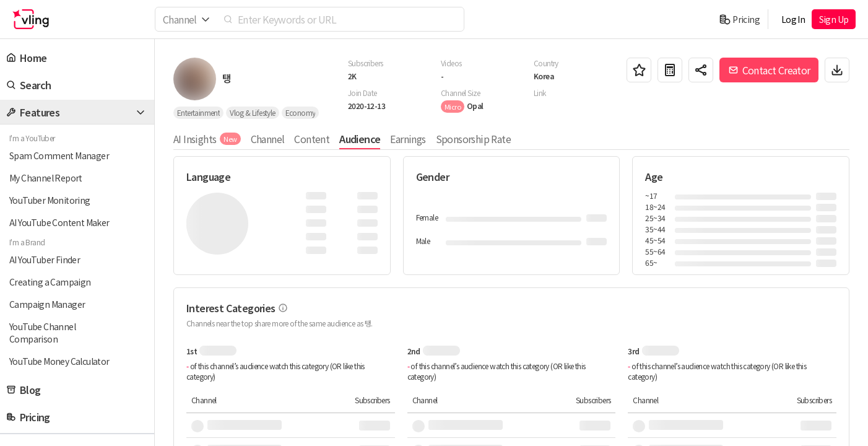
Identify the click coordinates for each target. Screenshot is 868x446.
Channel (268, 139)
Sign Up (834, 19)
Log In (793, 19)
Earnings (408, 139)
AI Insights (207, 139)
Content (312, 139)
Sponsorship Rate (473, 139)
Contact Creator (769, 70)
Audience (360, 139)
